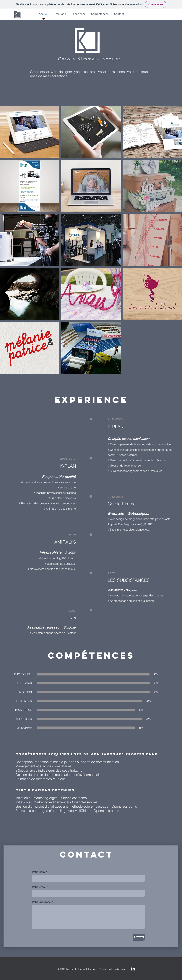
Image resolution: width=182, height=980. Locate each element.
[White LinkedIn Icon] (133, 968)
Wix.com (120, 969)
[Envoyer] (139, 937)
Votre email (39, 887)
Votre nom (38, 872)
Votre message (41, 902)
